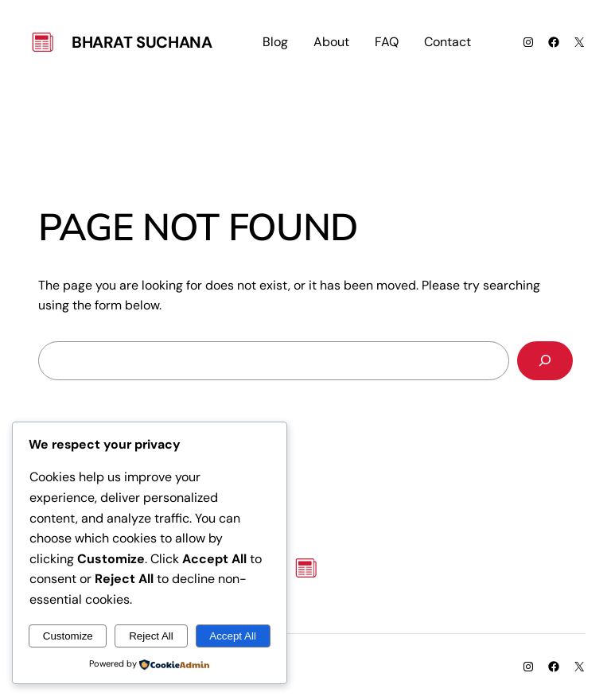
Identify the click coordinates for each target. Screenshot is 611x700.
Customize (68, 636)
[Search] (545, 361)
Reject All (151, 636)
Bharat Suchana (142, 42)
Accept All (233, 636)
